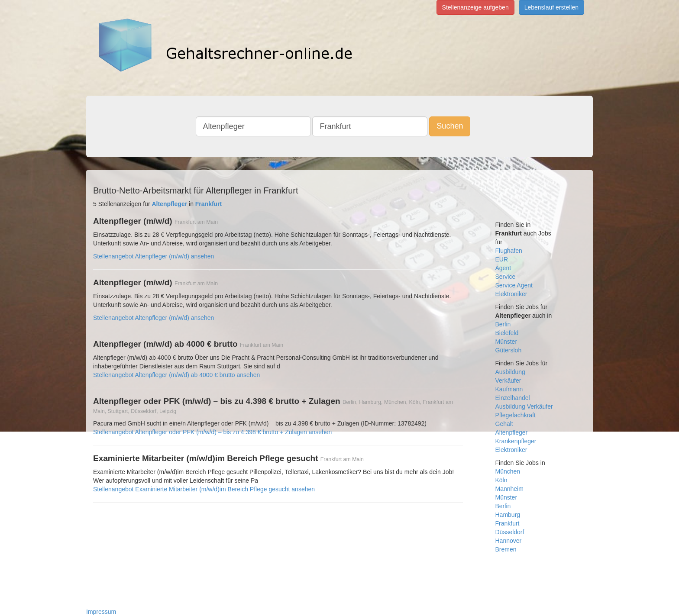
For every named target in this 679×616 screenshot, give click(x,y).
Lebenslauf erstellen (551, 7)
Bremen (506, 549)
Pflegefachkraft (516, 415)
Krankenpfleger (516, 441)
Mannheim (509, 489)
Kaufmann (509, 389)
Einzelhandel (513, 398)
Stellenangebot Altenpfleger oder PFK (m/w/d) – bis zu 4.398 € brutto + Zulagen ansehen (212, 432)
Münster (506, 342)
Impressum (101, 612)
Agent (503, 268)
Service (506, 277)
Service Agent (514, 285)
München (508, 471)
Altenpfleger (512, 432)
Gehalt (504, 424)
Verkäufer (508, 381)
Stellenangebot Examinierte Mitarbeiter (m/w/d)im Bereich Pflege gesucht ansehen (204, 489)
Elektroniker (511, 294)
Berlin (503, 324)
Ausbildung (510, 372)
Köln (501, 480)
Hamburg (508, 515)
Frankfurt (508, 523)
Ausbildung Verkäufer (524, 406)
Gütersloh (509, 350)
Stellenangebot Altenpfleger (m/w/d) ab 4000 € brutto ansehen (176, 375)
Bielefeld (507, 333)
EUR (502, 259)
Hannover (509, 541)
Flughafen (509, 251)
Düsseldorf (510, 532)
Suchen (450, 126)
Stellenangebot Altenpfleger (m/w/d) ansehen (154, 256)
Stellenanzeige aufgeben (475, 7)
